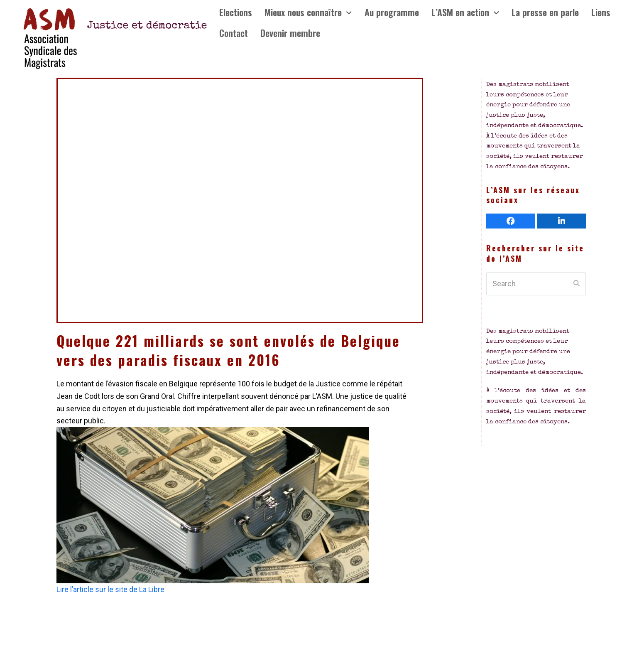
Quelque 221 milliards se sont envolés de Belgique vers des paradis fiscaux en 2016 (228, 350)
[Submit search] (577, 284)
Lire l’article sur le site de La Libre (110, 589)
